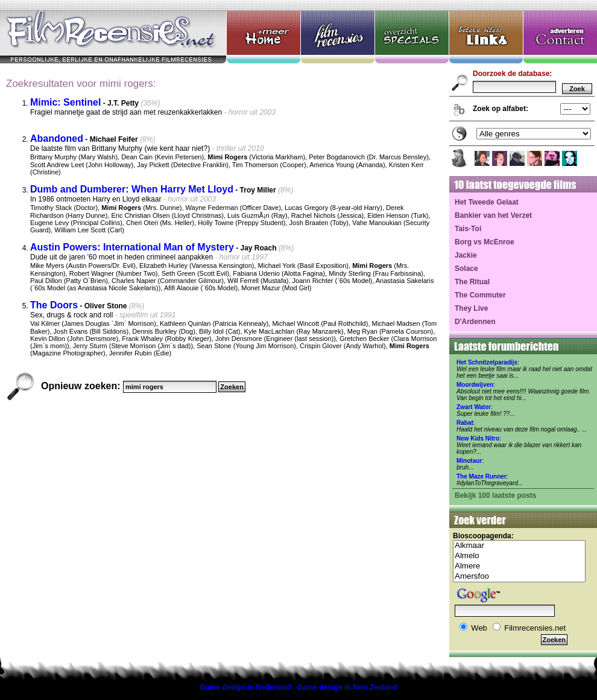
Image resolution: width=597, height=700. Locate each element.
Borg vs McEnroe (485, 242)
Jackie (466, 255)
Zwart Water (474, 407)
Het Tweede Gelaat (487, 202)
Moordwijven (475, 385)
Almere (519, 566)
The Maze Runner (482, 476)
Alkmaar (519, 546)
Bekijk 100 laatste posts (495, 495)
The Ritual (472, 282)
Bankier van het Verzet (493, 215)
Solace (466, 269)
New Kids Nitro (478, 438)
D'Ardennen (475, 322)
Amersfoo (519, 577)
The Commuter (480, 295)
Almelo (519, 556)
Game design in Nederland (245, 687)
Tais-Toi (468, 229)
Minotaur (469, 461)
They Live (471, 308)
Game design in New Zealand (347, 687)
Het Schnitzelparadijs (487, 362)
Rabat (465, 423)
